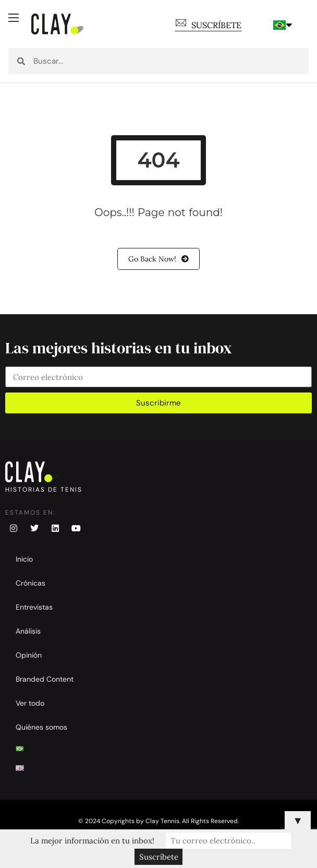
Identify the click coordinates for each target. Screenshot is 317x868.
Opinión (29, 655)
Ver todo (30, 703)
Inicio (24, 559)
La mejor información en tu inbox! (92, 841)
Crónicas (31, 583)
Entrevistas (34, 607)
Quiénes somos (41, 727)
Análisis (28, 631)
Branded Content (45, 679)
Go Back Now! (159, 259)
